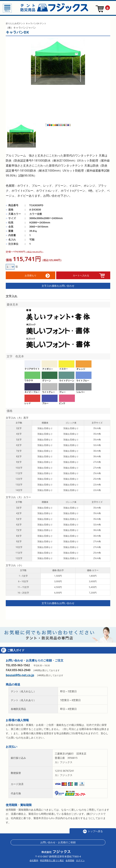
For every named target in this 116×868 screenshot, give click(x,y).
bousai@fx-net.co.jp (20, 675)
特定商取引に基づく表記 (52, 860)
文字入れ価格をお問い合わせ (58, 285)
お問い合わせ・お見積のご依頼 (58, 842)
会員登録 (70, 860)
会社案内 (34, 860)
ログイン (80, 860)
